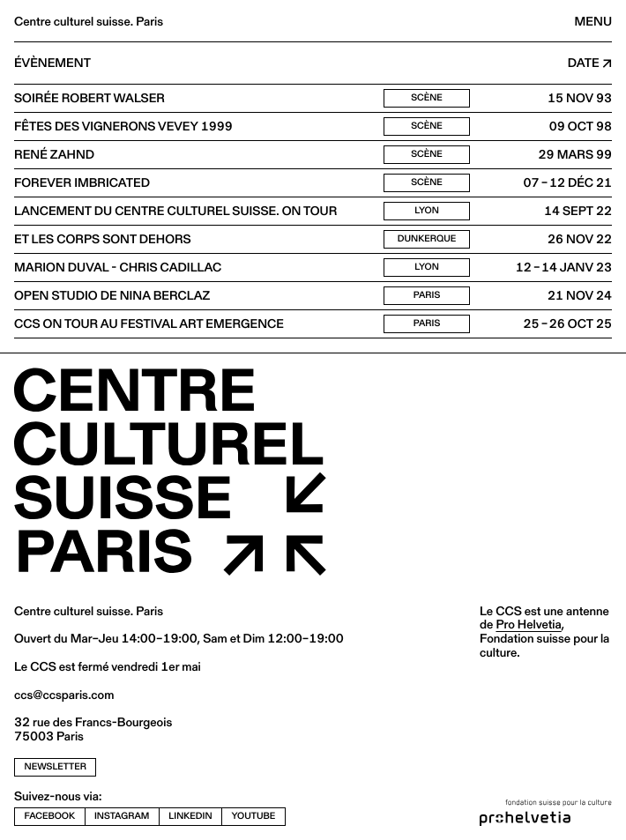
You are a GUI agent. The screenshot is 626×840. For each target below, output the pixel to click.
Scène (427, 97)
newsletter (56, 766)
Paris (427, 295)
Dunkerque (427, 238)
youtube (254, 816)
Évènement (52, 63)
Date (584, 63)
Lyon (427, 210)
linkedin (190, 816)
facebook (50, 816)
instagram (122, 816)
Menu (593, 21)
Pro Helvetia (528, 624)
